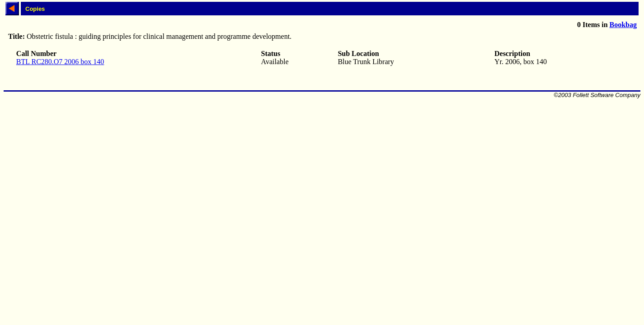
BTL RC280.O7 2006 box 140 (60, 62)
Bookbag (623, 25)
